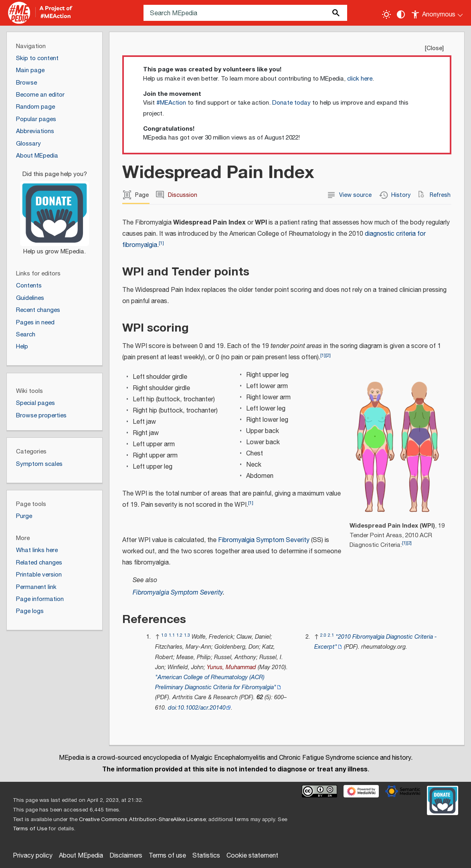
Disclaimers (126, 856)
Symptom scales (39, 464)
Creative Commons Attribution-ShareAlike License (142, 819)
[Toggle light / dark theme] (386, 14)
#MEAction (171, 103)
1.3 (187, 635)
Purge (24, 516)
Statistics (206, 856)
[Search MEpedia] (245, 13)
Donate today (291, 103)
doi (172, 708)
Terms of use (167, 856)
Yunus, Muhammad (231, 667)
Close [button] (434, 48)
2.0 (323, 635)
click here (360, 79)
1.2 (179, 635)
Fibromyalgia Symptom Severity (264, 540)
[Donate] (55, 209)
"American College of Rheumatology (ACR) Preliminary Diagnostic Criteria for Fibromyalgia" (216, 682)
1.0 (164, 635)
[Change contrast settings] (401, 14)
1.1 (172, 635)
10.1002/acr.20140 (202, 708)
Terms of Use (30, 829)
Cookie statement (252, 856)
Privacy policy (33, 856)
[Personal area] (438, 13)
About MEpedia (81, 856)
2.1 (331, 635)
